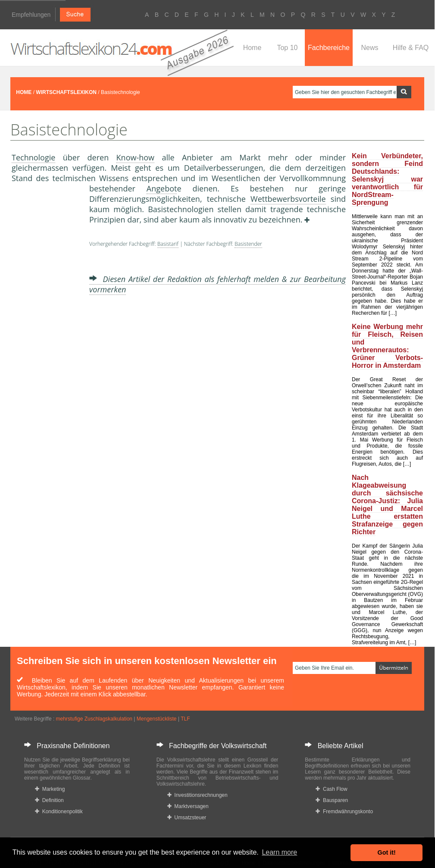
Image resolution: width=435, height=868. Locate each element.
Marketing (50, 789)
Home (252, 48)
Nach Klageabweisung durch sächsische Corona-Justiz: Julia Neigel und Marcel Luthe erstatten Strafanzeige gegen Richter (387, 505)
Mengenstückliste (157, 719)
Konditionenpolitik (59, 812)
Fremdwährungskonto (344, 812)
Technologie (33, 157)
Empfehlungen (31, 15)
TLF (185, 719)
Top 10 (287, 48)
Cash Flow (331, 789)
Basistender (248, 244)
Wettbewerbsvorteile (288, 199)
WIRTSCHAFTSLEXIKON (66, 92)
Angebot (162, 188)
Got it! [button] (387, 852)
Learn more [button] (279, 852)
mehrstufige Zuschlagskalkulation (94, 719)
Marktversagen (188, 806)
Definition (49, 800)
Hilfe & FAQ (411, 48)
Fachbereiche (329, 48)
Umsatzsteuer (187, 818)
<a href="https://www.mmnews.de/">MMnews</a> (46, 327)
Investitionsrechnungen (197, 795)
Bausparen (332, 800)
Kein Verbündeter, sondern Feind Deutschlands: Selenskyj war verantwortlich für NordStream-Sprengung (387, 179)
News (369, 48)
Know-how (135, 157)
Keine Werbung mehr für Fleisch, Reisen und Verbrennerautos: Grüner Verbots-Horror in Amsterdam (387, 346)
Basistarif (168, 244)
